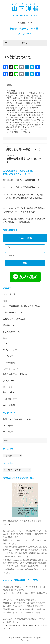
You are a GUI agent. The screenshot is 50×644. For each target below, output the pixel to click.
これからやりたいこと (13, 312)
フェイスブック (10, 432)
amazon (7, 524)
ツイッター (8, 426)
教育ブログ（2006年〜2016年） (18, 419)
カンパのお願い (10, 405)
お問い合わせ (9, 392)
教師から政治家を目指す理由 (25, 29)
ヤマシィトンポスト (12, 350)
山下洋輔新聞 (9, 362)
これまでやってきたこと (14, 319)
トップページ (9, 294)
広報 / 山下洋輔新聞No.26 (27, 180)
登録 (25, 263)
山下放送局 (8, 356)
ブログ (6, 343)
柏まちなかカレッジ (12, 332)
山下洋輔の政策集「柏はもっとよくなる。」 (23, 306)
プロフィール (25, 34)
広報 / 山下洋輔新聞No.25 (27, 187)
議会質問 (9, 325)
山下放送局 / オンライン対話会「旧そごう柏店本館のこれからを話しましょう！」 (23, 198)
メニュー (25, 43)
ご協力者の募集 (10, 399)
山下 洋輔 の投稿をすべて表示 (17, 132)
